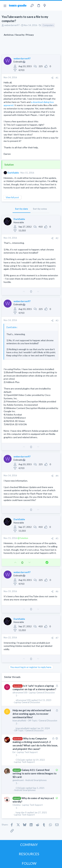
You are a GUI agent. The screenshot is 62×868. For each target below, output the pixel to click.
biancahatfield (19, 721)
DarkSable (13, 173)
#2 (57, 238)
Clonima (17, 805)
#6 (57, 591)
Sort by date (21, 209)
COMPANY (29, 845)
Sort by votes (40, 209)
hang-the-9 (21, 813)
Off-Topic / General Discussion (42, 721)
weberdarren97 (12, 25)
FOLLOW (29, 863)
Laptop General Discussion (42, 693)
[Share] (52, 78)
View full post (12, 197)
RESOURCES (29, 854)
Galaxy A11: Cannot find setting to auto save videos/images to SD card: (34, 773)
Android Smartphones (36, 780)
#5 (57, 538)
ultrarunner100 (20, 693)
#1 (57, 78)
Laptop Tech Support (27, 752)
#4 (57, 476)
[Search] (58, 6)
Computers (48, 25)
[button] (5, 6)
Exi (14, 752)
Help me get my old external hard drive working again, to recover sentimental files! (32, 714)
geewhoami (18, 780)
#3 (57, 320)
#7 (57, 638)
